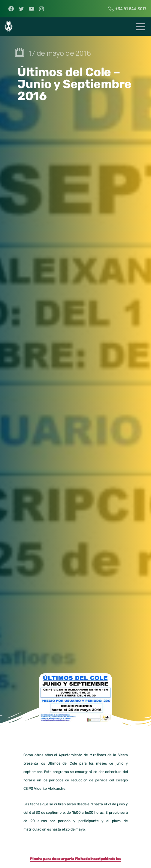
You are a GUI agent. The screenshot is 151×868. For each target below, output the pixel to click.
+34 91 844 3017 (127, 9)
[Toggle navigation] (140, 27)
